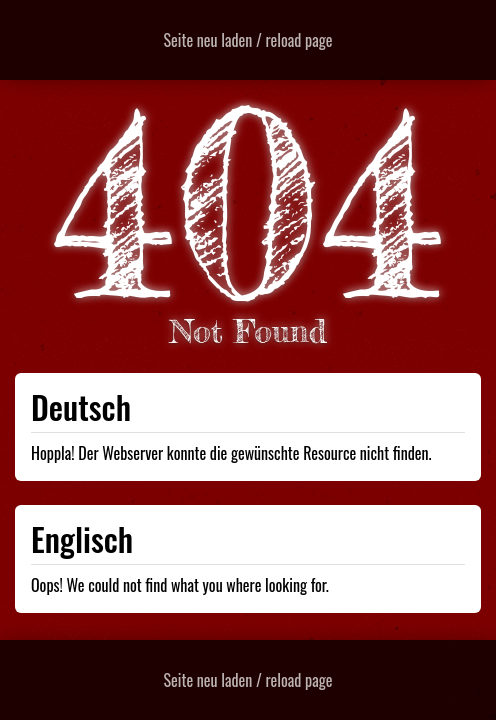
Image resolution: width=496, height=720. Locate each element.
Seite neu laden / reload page (248, 40)
